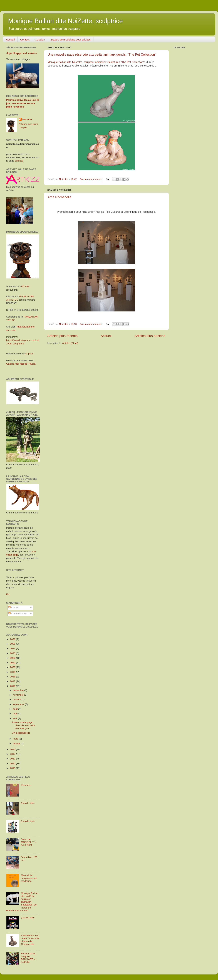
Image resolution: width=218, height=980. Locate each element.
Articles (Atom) (70, 343)
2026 (13, 639)
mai (15, 714)
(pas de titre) (28, 803)
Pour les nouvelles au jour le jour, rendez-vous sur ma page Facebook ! (23, 103)
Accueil (10, 39)
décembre (19, 690)
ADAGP (25, 286)
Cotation (40, 39)
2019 (13, 672)
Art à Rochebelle (59, 197)
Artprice (29, 354)
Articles (14, 607)
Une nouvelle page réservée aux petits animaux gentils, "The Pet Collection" (102, 55)
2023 (13, 653)
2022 (13, 658)
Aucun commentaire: (91, 179)
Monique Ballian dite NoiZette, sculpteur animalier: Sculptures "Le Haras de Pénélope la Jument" (22, 902)
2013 (13, 759)
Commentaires (18, 614)
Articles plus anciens (150, 336)
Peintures (26, 785)
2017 (13, 681)
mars (16, 739)
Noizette (27, 119)
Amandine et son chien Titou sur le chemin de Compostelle (30, 940)
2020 (13, 667)
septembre (19, 704)
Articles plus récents (62, 336)
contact (19, 161)
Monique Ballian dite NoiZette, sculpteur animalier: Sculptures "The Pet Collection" (96, 62)
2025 (13, 644)
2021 (13, 663)
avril (15, 718)
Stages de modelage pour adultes (71, 39)
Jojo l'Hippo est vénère (22, 53)
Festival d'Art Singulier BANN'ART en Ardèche (29, 958)
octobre (17, 699)
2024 (13, 648)
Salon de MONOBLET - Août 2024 (28, 842)
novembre (19, 695)
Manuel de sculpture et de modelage (29, 878)
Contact (25, 39)
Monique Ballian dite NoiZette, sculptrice (65, 21)
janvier (17, 744)
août (16, 709)
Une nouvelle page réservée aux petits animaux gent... (24, 725)
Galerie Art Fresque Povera (21, 364)
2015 (13, 749)
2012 (13, 763)
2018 (13, 677)
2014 (13, 754)
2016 (13, 686)
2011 (13, 768)
